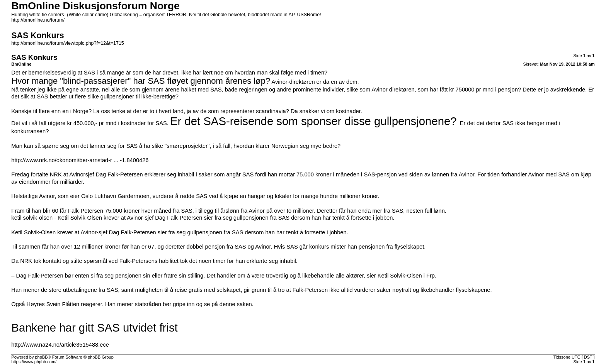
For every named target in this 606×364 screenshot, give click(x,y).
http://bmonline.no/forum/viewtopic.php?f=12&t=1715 (67, 43)
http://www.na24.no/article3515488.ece (60, 345)
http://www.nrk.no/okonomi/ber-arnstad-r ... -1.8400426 (80, 160)
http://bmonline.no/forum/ (38, 20)
